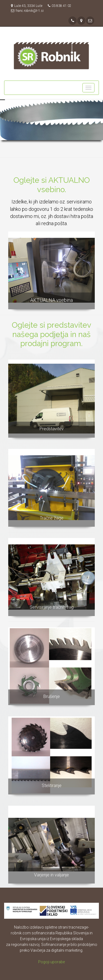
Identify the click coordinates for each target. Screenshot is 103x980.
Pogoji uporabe (51, 962)
